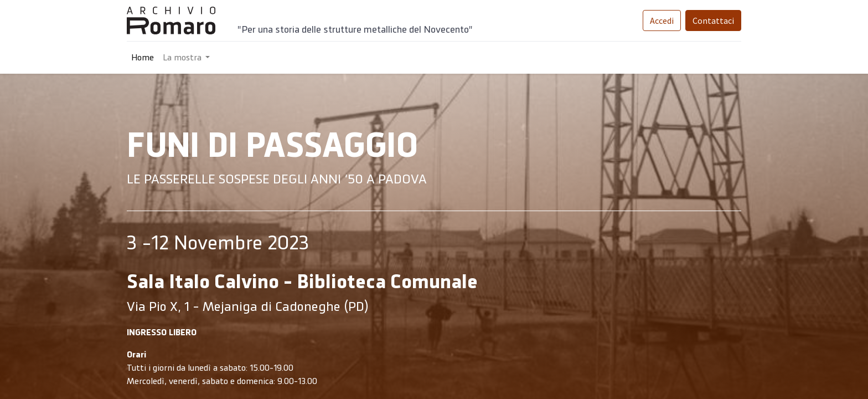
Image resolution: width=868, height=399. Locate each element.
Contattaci (713, 21)
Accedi (662, 21)
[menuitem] (143, 58)
